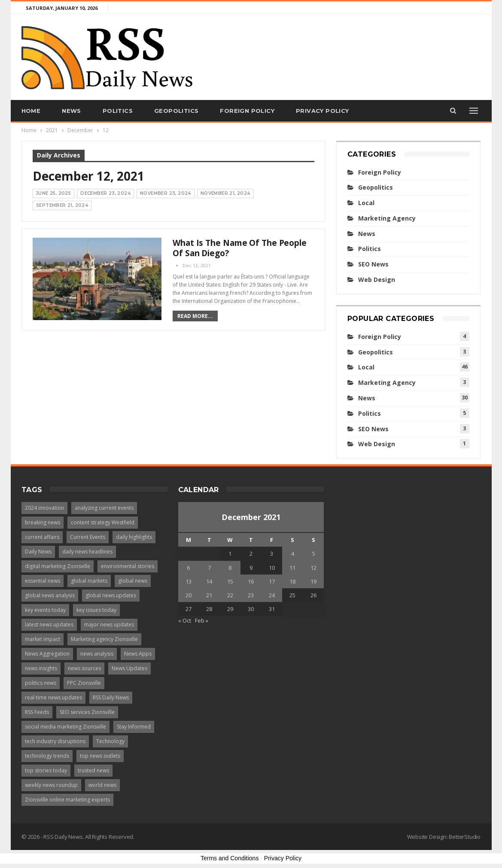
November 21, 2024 (225, 193)
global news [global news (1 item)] (133, 581)
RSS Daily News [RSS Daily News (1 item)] (111, 697)
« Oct (185, 620)
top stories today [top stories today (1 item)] (46, 770)
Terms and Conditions (230, 858)
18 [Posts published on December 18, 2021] (292, 581)
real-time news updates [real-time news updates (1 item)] (53, 697)
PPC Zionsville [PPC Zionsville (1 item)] (84, 683)
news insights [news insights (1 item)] (41, 668)
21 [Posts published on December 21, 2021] (209, 595)
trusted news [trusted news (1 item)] (93, 770)
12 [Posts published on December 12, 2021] (313, 568)
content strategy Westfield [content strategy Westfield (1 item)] (103, 522)
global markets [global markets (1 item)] (89, 581)
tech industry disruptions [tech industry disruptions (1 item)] (55, 741)
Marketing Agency (387, 218)
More (380, 111)
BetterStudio (465, 837)
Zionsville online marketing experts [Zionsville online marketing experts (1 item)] (67, 800)
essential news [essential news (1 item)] (43, 581)
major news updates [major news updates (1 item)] (109, 625)
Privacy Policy (322, 111)
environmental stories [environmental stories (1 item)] (128, 566)
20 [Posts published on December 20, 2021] (189, 595)
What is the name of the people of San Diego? (240, 248)
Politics (118, 111)
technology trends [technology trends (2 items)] (47, 756)
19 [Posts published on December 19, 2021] (313, 581)
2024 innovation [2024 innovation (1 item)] (44, 508)
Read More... (195, 316)
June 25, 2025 (53, 193)
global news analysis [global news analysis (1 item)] (50, 595)
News (71, 111)
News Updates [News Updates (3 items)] (129, 668)
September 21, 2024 (62, 205)
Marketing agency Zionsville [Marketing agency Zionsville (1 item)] (104, 639)
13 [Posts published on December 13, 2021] (189, 581)
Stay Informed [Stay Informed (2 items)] (134, 727)
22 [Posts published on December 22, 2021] (230, 595)
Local (366, 203)
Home (31, 111)
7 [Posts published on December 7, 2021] (209, 568)
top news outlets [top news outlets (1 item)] (100, 756)
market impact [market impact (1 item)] (43, 639)
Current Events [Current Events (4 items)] (88, 537)
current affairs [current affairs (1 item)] (42, 537)
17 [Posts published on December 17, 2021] (272, 581)
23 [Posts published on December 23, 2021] (251, 595)
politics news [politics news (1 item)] (41, 683)
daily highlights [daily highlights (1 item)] (134, 537)
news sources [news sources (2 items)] (84, 668)
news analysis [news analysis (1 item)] (97, 654)
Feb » (202, 620)
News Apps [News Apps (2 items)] (138, 654)
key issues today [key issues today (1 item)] (96, 610)
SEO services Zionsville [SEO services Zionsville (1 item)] (87, 712)
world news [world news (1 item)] (102, 785)
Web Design (377, 280)
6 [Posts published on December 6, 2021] (188, 568)
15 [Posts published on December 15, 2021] (230, 581)
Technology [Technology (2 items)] (110, 741)
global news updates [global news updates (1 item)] (111, 595)
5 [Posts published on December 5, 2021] (314, 553)
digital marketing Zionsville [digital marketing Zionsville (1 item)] (58, 566)
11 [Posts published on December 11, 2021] (292, 568)
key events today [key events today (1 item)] (45, 610)
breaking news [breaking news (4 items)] (43, 522)
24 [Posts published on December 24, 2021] (272, 595)
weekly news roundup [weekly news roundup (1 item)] (51, 785)
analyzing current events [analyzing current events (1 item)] (104, 508)
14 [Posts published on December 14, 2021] (209, 581)
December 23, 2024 (105, 193)
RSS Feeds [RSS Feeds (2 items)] (37, 712)
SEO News (373, 264)
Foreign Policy (247, 111)
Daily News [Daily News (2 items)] (38, 552)
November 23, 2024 (166, 193)
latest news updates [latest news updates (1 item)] (49, 625)
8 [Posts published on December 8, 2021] (230, 568)
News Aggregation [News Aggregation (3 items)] (47, 654)
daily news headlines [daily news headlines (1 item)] (87, 552)
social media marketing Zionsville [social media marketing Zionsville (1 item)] (65, 727)
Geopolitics (176, 111)
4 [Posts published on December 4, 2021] (293, 553)
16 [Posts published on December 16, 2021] (251, 581)
